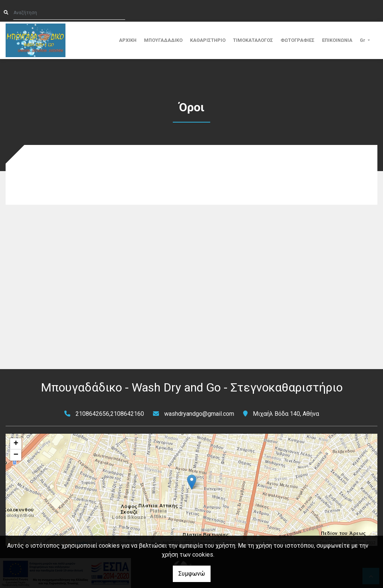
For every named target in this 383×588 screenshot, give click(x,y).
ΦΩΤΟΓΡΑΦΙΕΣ (298, 40)
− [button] (16, 455)
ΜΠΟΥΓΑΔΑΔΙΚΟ (163, 40)
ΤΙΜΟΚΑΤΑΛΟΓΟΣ (253, 40)
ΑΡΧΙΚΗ (128, 40)
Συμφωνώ (192, 574)
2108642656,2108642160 (110, 414)
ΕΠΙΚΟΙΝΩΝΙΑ (337, 40)
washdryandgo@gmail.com (199, 414)
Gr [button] (363, 40)
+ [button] (16, 444)
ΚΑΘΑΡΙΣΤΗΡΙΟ (208, 40)
